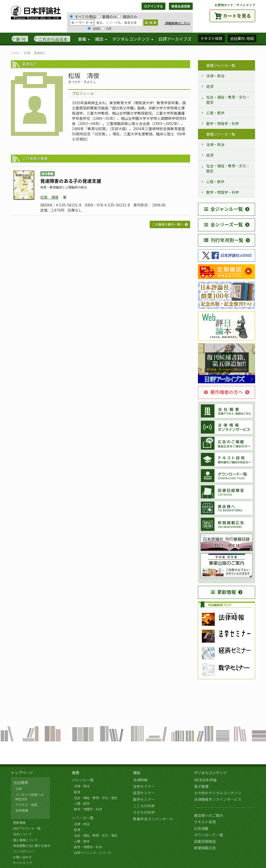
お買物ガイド (224, 5)
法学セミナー (144, 786)
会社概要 (21, 782)
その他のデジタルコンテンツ (218, 793)
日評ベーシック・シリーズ (93, 853)
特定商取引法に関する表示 (32, 846)
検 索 (151, 22)
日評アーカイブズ (175, 39)
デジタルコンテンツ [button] (133, 39)
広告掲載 (201, 828)
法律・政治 (215, 76)
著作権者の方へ (223, 392)
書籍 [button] (84, 39)
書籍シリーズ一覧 (221, 134)
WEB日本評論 (205, 780)
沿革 (19, 789)
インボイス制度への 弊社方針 (29, 797)
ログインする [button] (154, 6)
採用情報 (22, 810)
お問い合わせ (22, 857)
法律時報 (140, 780)
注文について (22, 834)
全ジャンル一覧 (224, 209)
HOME (15, 53)
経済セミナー (144, 793)
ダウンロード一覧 (209, 835)
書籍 (76, 773)
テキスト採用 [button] (211, 38)
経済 (210, 86)
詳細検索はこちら (177, 23)
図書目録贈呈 (205, 841)
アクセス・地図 (26, 805)
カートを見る (237, 16)
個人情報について (25, 840)
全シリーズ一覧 (224, 224)
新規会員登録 (181, 6)
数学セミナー (144, 799)
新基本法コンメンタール (153, 819)
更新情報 (223, 592)
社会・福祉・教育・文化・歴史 (228, 100)
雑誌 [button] (101, 39)
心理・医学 (215, 113)
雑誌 (137, 773)
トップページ (22, 773)
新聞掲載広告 (205, 848)
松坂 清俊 (49, 197)
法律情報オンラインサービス (218, 799)
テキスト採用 (205, 822)
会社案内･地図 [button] (242, 38)
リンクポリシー (24, 851)
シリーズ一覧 (83, 818)
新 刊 (21, 39)
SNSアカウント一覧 (27, 828)
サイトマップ (246, 5)
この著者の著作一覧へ (168, 224)
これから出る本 (53, 39)
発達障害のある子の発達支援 (71, 181)
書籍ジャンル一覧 (221, 65)
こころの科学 (144, 806)
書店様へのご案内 (209, 815)
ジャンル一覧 (83, 780)
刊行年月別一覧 (224, 240)
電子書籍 (201, 786)
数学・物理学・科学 (223, 123)
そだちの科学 (144, 812)
